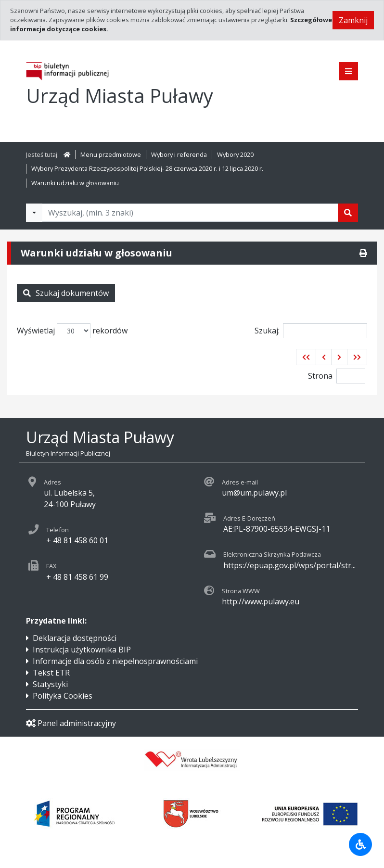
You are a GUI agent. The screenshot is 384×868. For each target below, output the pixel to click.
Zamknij (353, 20)
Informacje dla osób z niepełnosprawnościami (115, 661)
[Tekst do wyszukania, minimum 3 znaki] (190, 213)
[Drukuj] (363, 253)
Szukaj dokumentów (66, 293)
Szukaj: (311, 331)
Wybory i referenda (179, 154)
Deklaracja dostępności (75, 638)
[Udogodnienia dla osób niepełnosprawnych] (360, 844)
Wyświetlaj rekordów (72, 331)
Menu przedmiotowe (111, 154)
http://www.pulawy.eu (261, 601)
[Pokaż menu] (348, 71)
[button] (306, 357)
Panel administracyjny (71, 723)
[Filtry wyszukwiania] (34, 213)
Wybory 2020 (235, 154)
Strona (320, 376)
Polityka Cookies (63, 696)
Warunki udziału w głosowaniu (75, 183)
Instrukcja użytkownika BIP (82, 650)
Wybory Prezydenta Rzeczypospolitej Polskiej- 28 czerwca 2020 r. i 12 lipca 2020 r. (147, 168)
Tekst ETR (51, 673)
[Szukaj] (348, 213)
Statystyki (50, 684)
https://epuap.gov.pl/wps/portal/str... (289, 565)
